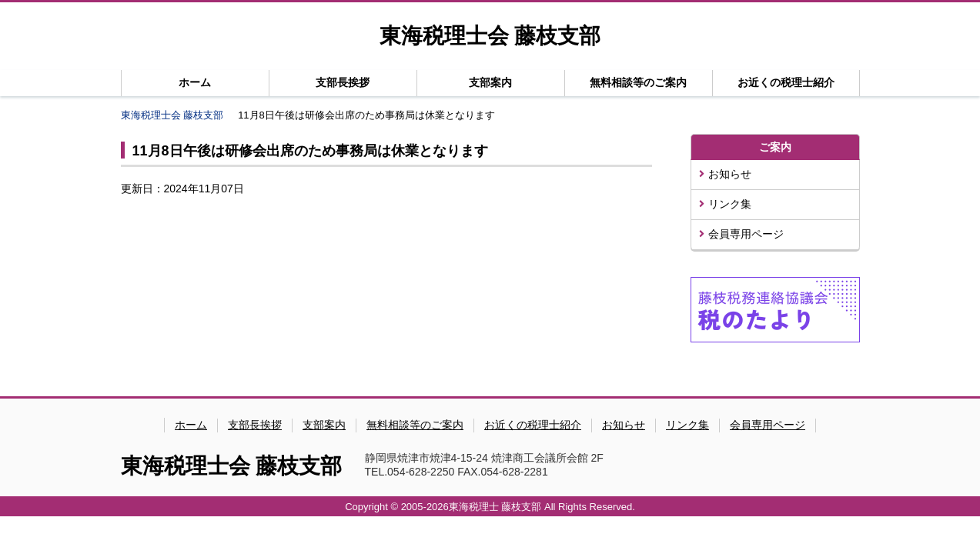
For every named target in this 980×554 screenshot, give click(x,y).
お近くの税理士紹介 (786, 82)
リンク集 (725, 204)
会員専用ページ (741, 234)
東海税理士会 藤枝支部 (490, 36)
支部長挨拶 (343, 82)
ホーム (195, 82)
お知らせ (725, 174)
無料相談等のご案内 (638, 82)
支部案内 (490, 82)
